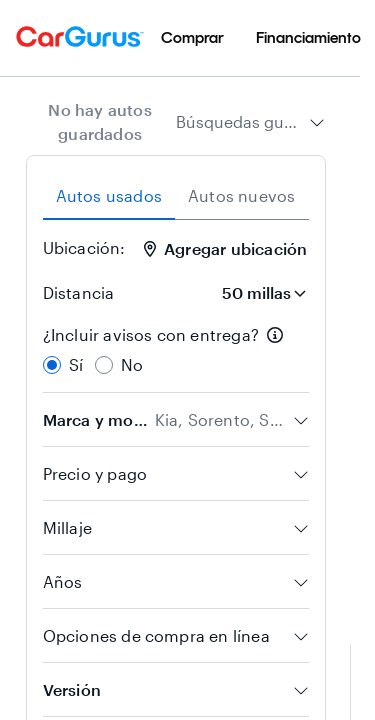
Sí (76, 364)
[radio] (52, 365)
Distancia (79, 292)
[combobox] (250, 122)
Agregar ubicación (225, 248)
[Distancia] (258, 293)
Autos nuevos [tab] (241, 195)
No (132, 364)
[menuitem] (192, 38)
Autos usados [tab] (109, 195)
